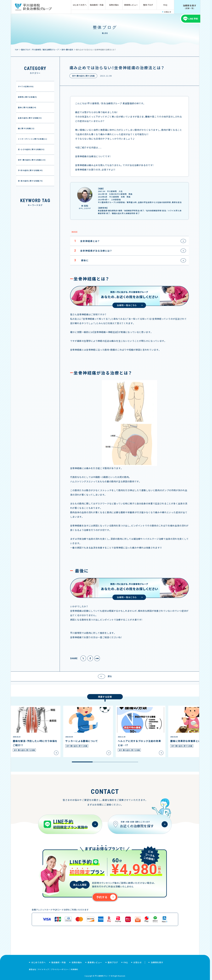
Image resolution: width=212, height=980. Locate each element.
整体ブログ (148, 5)
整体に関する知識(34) (27, 107)
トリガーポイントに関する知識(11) (33, 139)
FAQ (165, 5)
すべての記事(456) (26, 86)
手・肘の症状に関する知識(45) (30, 170)
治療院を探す (157, 962)
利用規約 (74, 969)
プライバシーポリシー (60, 969)
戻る (110, 676)
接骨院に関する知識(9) (27, 97)
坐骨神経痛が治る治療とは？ (91, 251)
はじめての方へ (80, 5)
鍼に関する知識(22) (26, 128)
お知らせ (168, 12)
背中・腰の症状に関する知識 (83, 76)
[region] (105, 734)
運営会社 (32, 969)
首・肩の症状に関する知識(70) (30, 181)
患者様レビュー (131, 5)
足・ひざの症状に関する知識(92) (31, 149)
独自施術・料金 (97, 5)
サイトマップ (44, 969)
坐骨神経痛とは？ (85, 241)
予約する (102, 897)
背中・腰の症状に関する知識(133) (32, 160)
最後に (79, 260)
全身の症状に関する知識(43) (30, 118)
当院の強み (114, 5)
